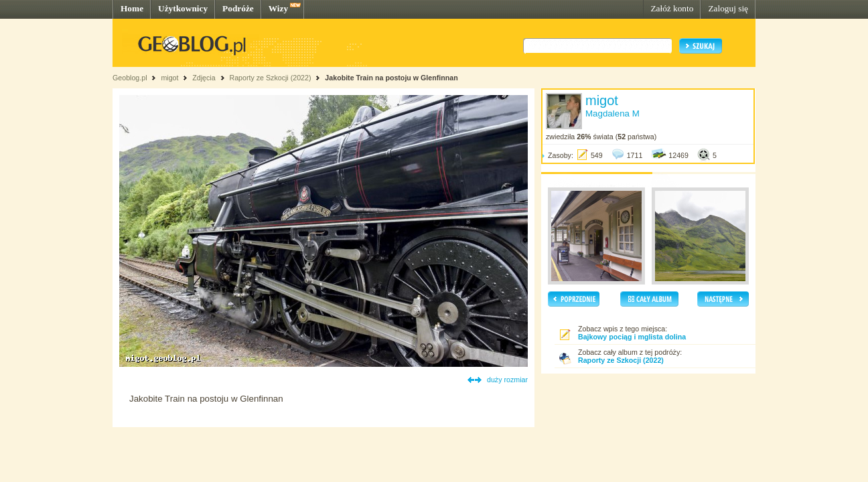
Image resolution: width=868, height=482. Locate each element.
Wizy (278, 8)
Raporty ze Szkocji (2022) (271, 78)
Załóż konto (672, 8)
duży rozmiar (507, 380)
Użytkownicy (183, 8)
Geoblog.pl (130, 78)
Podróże (238, 8)
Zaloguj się (728, 8)
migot (169, 78)
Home (132, 8)
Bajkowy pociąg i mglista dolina (632, 337)
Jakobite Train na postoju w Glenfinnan (391, 78)
